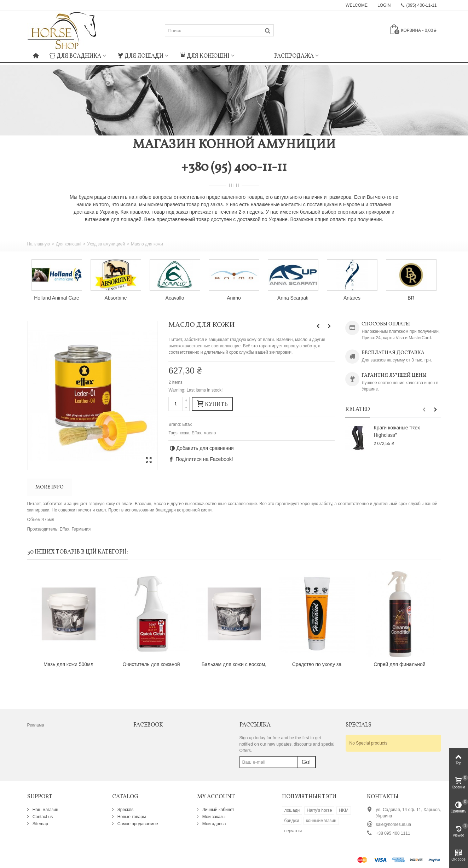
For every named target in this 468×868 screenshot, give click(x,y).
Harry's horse (319, 810)
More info (50, 487)
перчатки (293, 831)
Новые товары (131, 817)
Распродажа (294, 56)
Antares (352, 298)
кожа (185, 433)
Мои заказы (213, 817)
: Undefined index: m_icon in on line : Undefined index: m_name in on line (254, 55)
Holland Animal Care (56, 298)
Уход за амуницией (106, 244)
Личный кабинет (218, 810)
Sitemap (40, 824)
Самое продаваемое (137, 824)
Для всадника (75, 56)
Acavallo (175, 298)
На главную (39, 244)
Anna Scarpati (293, 298)
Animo (234, 298)
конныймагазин (321, 821)
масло (210, 433)
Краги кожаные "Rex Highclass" (397, 431)
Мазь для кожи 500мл (68, 664)
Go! (306, 762)
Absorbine (116, 298)
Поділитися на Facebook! (204, 459)
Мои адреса (214, 824)
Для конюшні (205, 56)
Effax (187, 424)
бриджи (292, 821)
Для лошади (140, 56)
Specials (125, 810)
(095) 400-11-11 (418, 5)
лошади (292, 810)
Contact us (42, 817)
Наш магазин (45, 810)
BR (411, 298)
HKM (344, 810)
